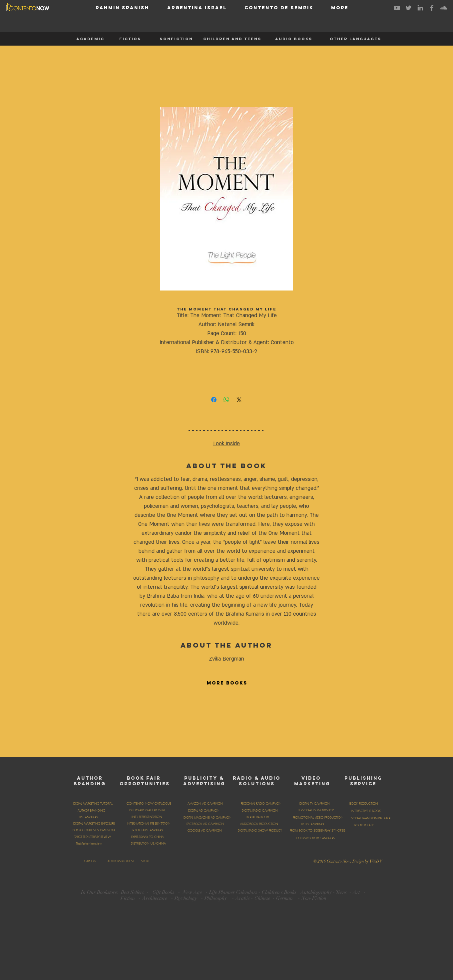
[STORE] (145, 861)
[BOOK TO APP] (364, 825)
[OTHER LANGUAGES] (355, 39)
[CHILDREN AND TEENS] (232, 39)
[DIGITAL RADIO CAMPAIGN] (260, 811)
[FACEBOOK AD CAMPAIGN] (205, 824)
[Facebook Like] (252, 861)
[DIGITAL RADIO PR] (257, 817)
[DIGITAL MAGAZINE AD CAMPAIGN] (207, 818)
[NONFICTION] (176, 39)
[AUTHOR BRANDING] (91, 811)
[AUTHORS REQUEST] (121, 861)
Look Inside (226, 444)
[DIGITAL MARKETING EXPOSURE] (94, 824)
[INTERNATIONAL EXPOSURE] (147, 810)
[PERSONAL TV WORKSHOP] (316, 810)
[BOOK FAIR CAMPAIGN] (148, 830)
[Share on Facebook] (214, 400)
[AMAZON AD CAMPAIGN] (205, 804)
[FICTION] (130, 39)
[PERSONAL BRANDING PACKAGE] (369, 818)
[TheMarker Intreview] (89, 844)
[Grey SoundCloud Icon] (444, 8)
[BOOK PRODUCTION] (364, 804)
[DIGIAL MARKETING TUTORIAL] (93, 804)
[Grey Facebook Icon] (432, 8)
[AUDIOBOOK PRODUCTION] (259, 824)
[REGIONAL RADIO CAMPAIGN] (261, 804)
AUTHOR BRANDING (90, 781)
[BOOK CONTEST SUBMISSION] (94, 830)
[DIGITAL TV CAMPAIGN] (314, 804)
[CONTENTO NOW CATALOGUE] (149, 804)
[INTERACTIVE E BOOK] (366, 811)
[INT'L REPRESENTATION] (147, 817)
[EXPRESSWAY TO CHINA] (148, 837)
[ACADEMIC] (90, 39)
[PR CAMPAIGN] (89, 817)
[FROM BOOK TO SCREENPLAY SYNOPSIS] (318, 831)
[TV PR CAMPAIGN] (312, 824)
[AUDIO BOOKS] (293, 39)
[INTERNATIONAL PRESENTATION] (149, 824)
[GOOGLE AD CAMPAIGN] (205, 831)
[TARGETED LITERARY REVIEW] (92, 837)
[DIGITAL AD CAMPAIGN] (204, 811)
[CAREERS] (90, 861)
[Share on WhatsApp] (226, 400)
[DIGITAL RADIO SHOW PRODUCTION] (263, 831)
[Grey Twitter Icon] (409, 8)
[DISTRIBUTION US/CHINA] (148, 844)
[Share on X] (239, 400)
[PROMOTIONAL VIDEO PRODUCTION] (318, 818)
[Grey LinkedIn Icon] (420, 8)
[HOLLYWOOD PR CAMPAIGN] (316, 838)
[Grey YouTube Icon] (397, 8)
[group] (226, 722)
